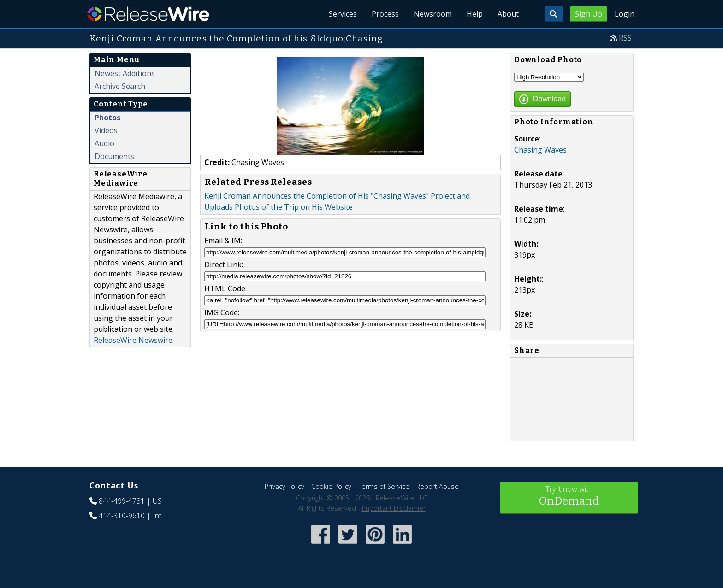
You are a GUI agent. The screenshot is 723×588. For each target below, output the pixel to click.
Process (385, 14)
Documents (114, 156)
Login (625, 14)
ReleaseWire (148, 14)
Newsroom (433, 14)
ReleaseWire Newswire (133, 340)
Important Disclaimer (394, 508)
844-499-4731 (122, 501)
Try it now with (569, 497)
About (508, 14)
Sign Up (589, 14)
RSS (625, 38)
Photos (107, 118)
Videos (106, 130)
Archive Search (120, 86)
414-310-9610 (122, 516)
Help (475, 14)
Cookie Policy (331, 486)
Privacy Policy (284, 486)
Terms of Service (384, 486)
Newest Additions (125, 73)
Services (343, 14)
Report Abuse (438, 486)
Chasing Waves (540, 150)
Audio (104, 143)
